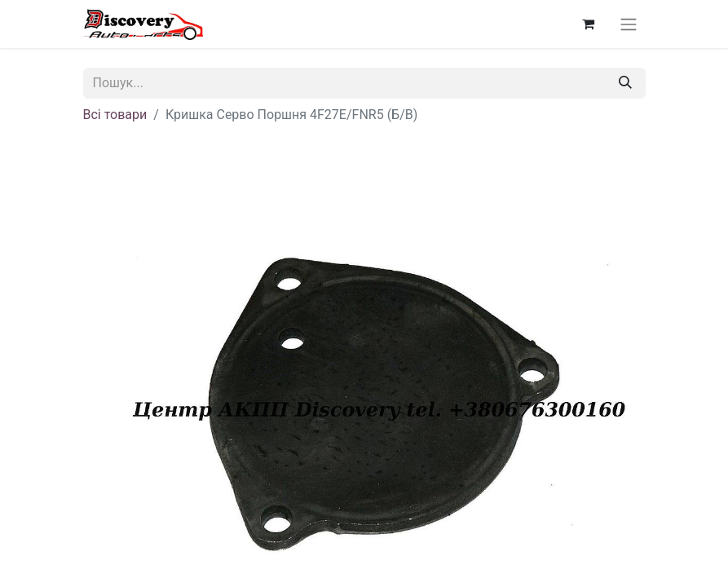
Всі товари (115, 115)
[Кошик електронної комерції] (589, 24)
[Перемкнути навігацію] (629, 24)
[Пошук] (625, 83)
